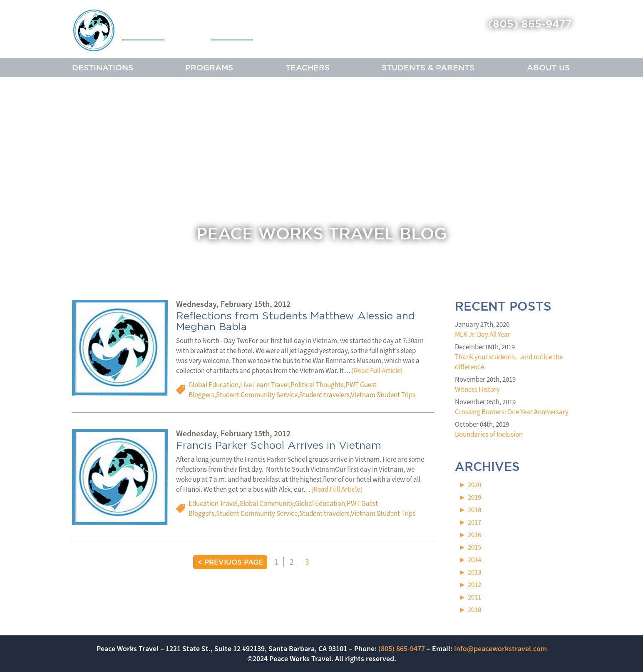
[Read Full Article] (377, 371)
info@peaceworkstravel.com (500, 648)
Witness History (477, 389)
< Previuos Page (230, 562)
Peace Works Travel (163, 30)
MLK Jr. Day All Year (483, 334)
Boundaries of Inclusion (489, 434)
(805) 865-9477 (530, 24)
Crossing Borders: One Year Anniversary (512, 412)
